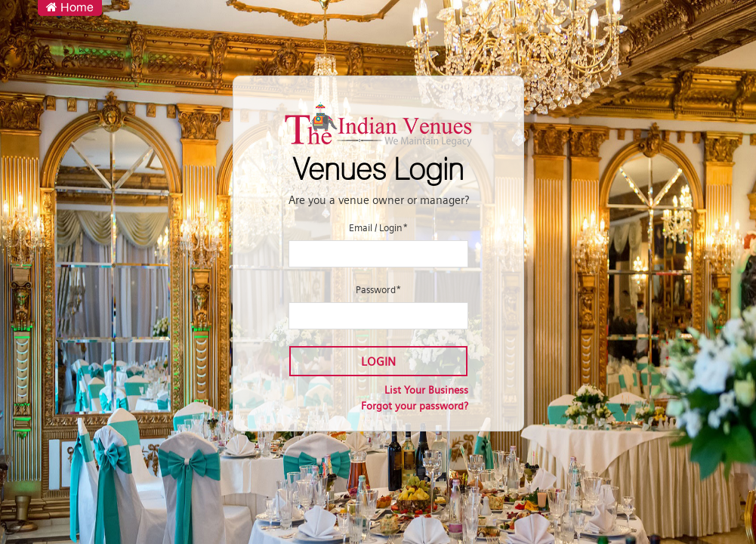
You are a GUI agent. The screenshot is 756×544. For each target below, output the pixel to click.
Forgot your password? (415, 406)
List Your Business (426, 390)
